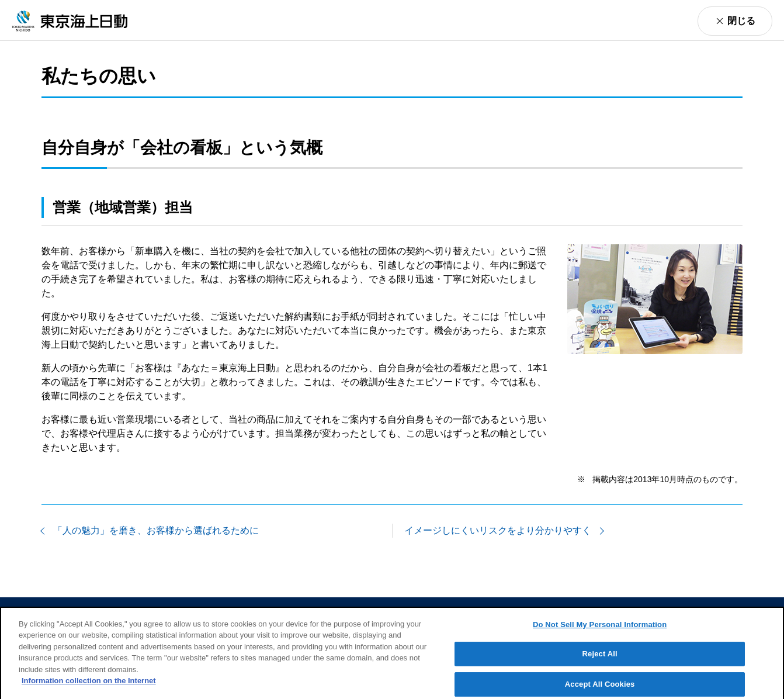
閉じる (741, 21)
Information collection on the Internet (89, 686)
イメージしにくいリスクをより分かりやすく (498, 530)
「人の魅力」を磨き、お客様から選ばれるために (156, 530)
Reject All (600, 659)
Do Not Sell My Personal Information (600, 629)
